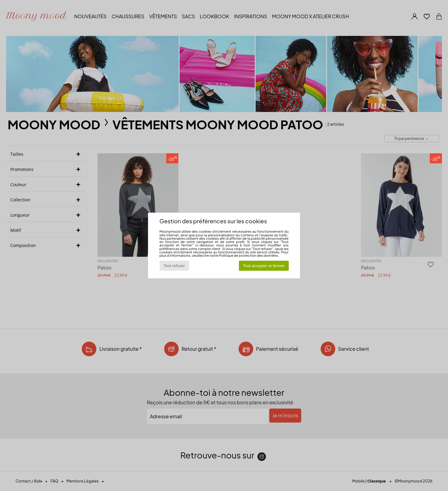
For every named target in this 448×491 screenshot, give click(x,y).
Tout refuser (174, 266)
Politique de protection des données (248, 255)
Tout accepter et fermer (264, 266)
